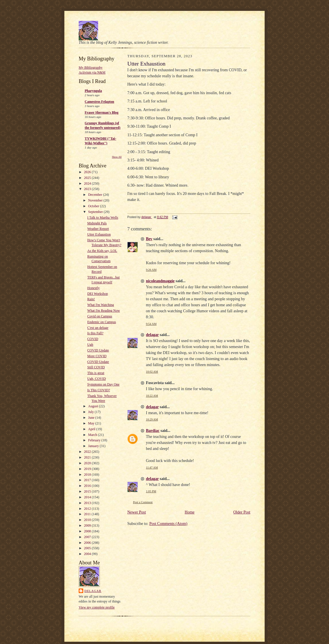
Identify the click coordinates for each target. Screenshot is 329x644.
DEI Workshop (98, 294)
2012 (88, 509)
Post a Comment (143, 502)
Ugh (90, 345)
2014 (88, 497)
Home (190, 512)
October (94, 206)
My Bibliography (91, 68)
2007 (88, 537)
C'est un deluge (98, 328)
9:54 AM (151, 324)
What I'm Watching (101, 305)
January (94, 446)
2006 (88, 543)
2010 (88, 520)
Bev (149, 239)
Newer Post (137, 512)
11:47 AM (152, 468)
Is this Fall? (95, 333)
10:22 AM (152, 396)
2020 (88, 463)
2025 (88, 178)
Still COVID (96, 367)
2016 (88, 486)
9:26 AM (151, 270)
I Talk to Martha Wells (103, 218)
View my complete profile (97, 607)
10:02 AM (152, 372)
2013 (88, 503)
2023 (88, 189)
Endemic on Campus (102, 322)
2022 (88, 452)
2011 (88, 514)
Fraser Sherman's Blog (102, 112)
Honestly (93, 288)
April (92, 429)
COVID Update (98, 350)
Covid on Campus (100, 316)
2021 (88, 457)
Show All (117, 157)
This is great (96, 373)
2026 (88, 172)
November (96, 200)
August (94, 406)
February (95, 440)
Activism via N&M (92, 72)
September (96, 212)
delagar (93, 591)
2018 (88, 475)
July (91, 412)
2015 (88, 491)
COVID (93, 339)
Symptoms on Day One (103, 384)
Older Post (242, 512)
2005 (88, 548)
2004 (88, 554)
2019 (88, 469)
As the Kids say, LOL (102, 251)
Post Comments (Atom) (168, 524)
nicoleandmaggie (160, 281)
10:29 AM (152, 419)
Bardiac (153, 431)
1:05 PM (151, 491)
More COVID (97, 356)
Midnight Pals (97, 223)
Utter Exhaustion (99, 234)
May (92, 423)
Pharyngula (93, 91)
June (92, 418)
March (93, 435)
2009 (88, 526)
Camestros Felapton (99, 102)
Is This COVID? (99, 390)
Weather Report (98, 229)
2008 (88, 531)
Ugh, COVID (97, 379)
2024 (88, 183)
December (96, 195)
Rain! (91, 299)
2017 (88, 480)
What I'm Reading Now (104, 311)
